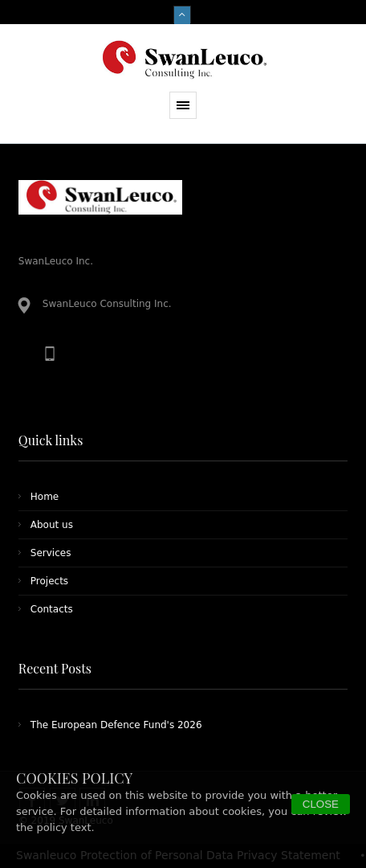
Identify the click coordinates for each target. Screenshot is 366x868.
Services (51, 553)
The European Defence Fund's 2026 (116, 725)
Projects (49, 581)
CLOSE (321, 804)
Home (45, 497)
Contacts (52, 609)
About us (52, 525)
